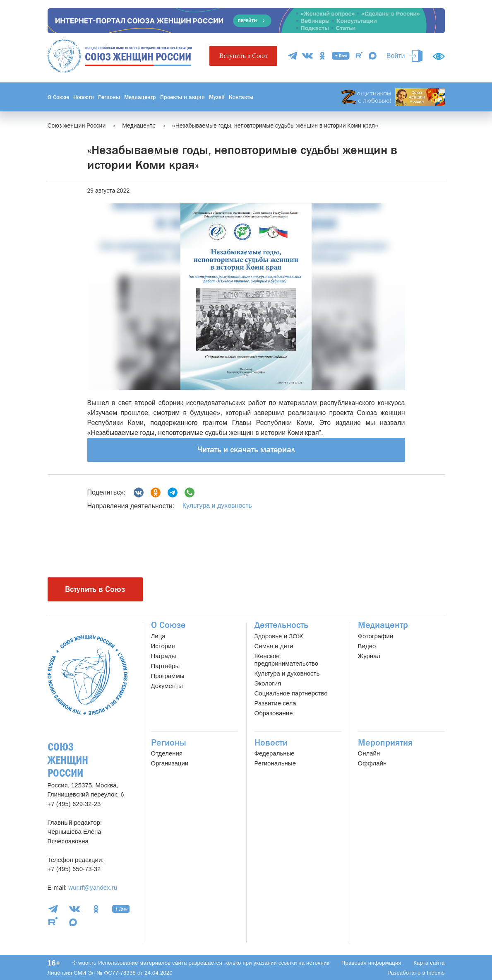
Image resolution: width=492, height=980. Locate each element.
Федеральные (275, 753)
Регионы (109, 97)
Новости (84, 97)
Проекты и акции (182, 97)
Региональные (275, 763)
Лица (158, 636)
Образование (274, 713)
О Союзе (58, 97)
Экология (268, 683)
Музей (217, 97)
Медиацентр (140, 97)
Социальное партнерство (291, 693)
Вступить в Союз (243, 56)
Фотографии (376, 636)
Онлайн (369, 753)
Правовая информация (371, 963)
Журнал (369, 656)
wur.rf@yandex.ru (93, 887)
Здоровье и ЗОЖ (279, 636)
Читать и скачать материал (246, 450)
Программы (168, 676)
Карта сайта (429, 963)
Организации (170, 763)
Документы (167, 686)
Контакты (241, 97)
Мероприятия (385, 743)
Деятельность (281, 625)
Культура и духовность (217, 506)
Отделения (167, 753)
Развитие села (275, 703)
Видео (367, 646)
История (163, 646)
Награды (164, 656)
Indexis (436, 973)
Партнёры (166, 666)
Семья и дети (274, 646)
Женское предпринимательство (287, 660)
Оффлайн (372, 763)
